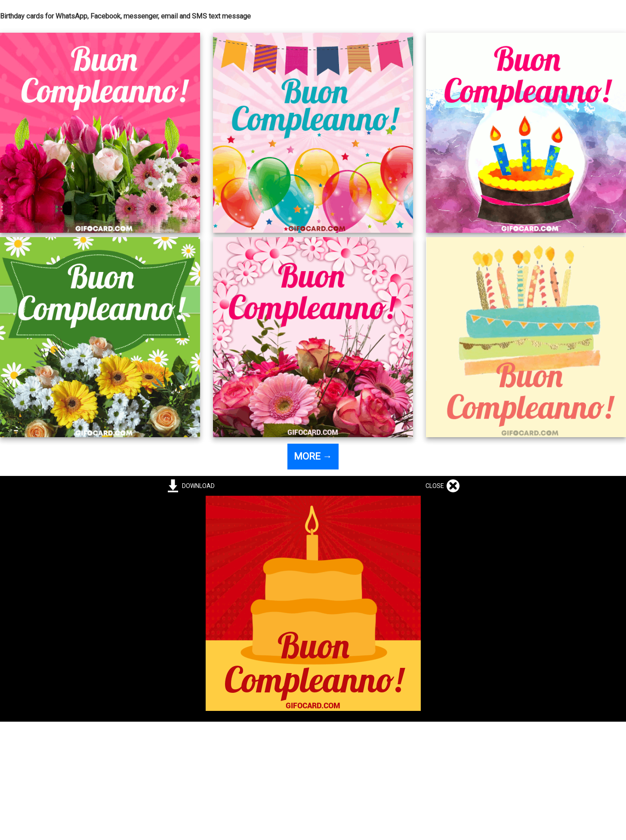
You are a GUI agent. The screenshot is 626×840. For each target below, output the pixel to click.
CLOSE (436, 486)
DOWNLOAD (197, 486)
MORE (313, 456)
